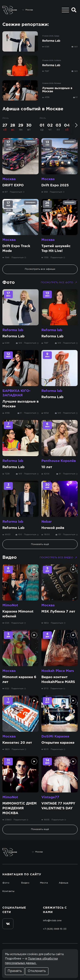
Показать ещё (40, 544)
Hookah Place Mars (58, 671)
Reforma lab (13, 330)
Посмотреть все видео (59, 558)
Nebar (46, 522)
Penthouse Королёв (59, 461)
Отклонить (37, 971)
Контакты (8, 891)
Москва (9, 179)
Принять (15, 971)
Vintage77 (50, 797)
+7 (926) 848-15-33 (55, 929)
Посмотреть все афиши (40, 269)
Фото (9, 283)
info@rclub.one (52, 921)
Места (44, 883)
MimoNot (10, 605)
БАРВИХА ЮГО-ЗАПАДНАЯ (16, 393)
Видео (10, 558)
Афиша (63, 883)
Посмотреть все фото (59, 283)
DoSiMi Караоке (55, 737)
